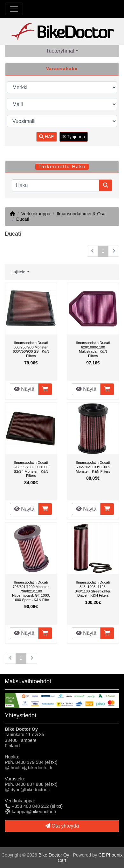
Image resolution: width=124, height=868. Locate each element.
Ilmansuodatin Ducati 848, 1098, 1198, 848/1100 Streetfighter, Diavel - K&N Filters (93, 589)
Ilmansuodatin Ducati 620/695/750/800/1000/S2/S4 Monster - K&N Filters (31, 469)
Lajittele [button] (19, 272)
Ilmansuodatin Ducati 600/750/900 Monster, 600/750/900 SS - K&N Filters (31, 349)
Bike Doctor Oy (54, 855)
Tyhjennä (74, 137)
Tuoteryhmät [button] (60, 51)
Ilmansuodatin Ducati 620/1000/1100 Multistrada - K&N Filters (93, 349)
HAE (47, 137)
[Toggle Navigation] (14, 9)
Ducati (23, 219)
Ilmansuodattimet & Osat (82, 214)
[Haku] (55, 185)
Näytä (24, 389)
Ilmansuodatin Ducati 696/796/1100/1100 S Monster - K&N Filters (93, 467)
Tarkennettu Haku (62, 167)
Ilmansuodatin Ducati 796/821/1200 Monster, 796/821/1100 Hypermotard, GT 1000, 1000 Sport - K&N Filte (31, 591)
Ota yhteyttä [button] (62, 826)
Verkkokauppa (36, 214)
